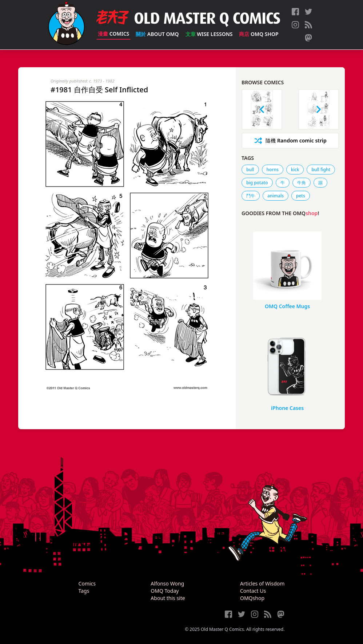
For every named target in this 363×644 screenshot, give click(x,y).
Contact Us (253, 591)
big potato (257, 183)
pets (301, 196)
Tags (84, 591)
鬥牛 (251, 196)
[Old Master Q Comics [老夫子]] (66, 25)
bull (250, 170)
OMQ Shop (259, 34)
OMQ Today (165, 591)
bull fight (321, 170)
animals (276, 196)
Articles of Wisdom (262, 583)
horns (273, 170)
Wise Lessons (209, 34)
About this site (168, 598)
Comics (113, 34)
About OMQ (157, 34)
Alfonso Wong (167, 583)
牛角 (302, 183)
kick (295, 170)
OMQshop (252, 598)
